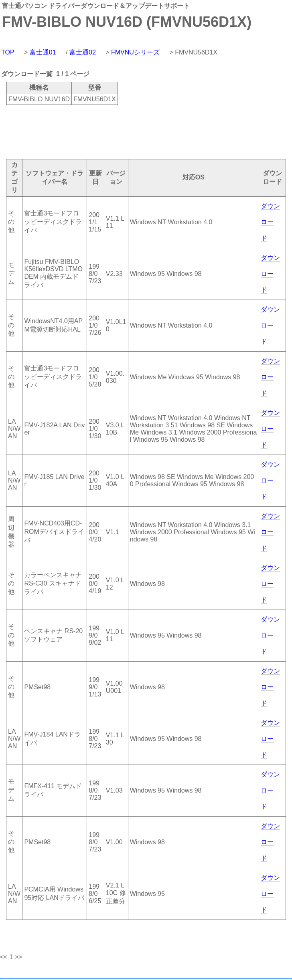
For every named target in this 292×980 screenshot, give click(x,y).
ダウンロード (270, 222)
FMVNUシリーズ (135, 52)
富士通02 (83, 52)
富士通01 (43, 52)
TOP (8, 52)
